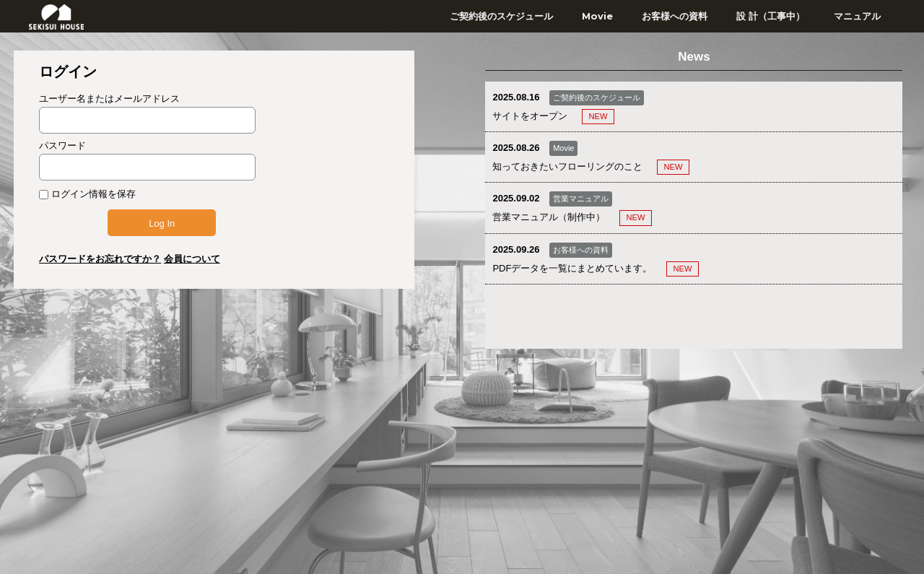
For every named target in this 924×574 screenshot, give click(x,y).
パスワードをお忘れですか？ (100, 259)
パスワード (62, 145)
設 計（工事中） (771, 16)
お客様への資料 (675, 16)
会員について (192, 259)
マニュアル (857, 16)
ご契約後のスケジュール (501, 16)
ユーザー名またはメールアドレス (109, 99)
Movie (597, 16)
